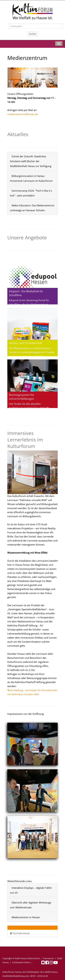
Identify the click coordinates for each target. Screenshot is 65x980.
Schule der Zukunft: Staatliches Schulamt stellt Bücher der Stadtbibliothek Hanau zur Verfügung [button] (31, 161)
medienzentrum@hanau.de (23, 114)
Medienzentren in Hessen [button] (26, 917)
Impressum (48, 958)
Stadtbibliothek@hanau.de (15, 976)
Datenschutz (34, 958)
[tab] (32, 161)
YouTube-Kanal (20, 933)
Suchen (33, 34)
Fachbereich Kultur (21, 962)
